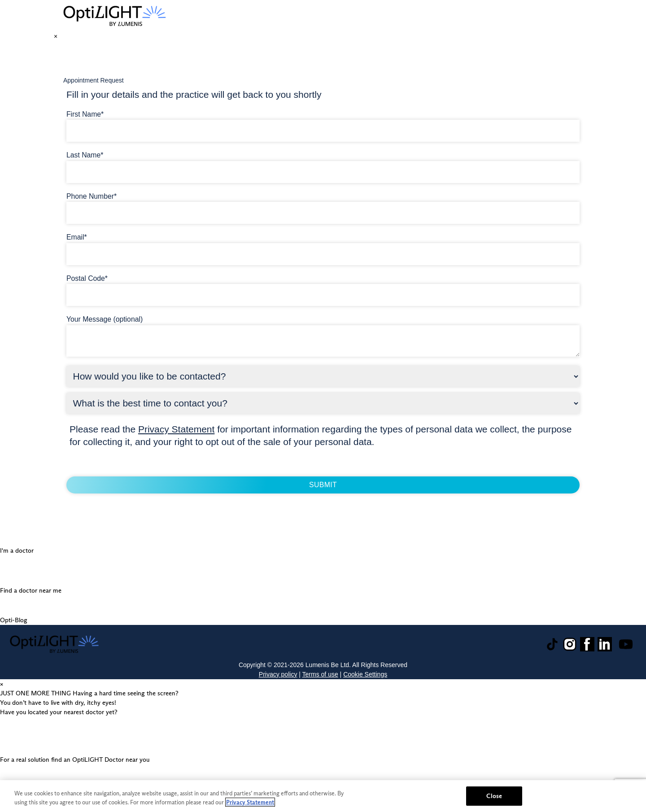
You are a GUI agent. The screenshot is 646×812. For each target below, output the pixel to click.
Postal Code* (87, 278)
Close (494, 796)
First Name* (85, 114)
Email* (77, 237)
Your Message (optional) (105, 319)
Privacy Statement (176, 429)
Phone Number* (92, 196)
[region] (323, 796)
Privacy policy (278, 674)
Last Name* (85, 155)
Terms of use (320, 674)
